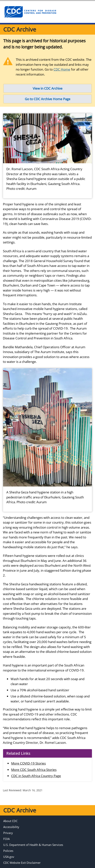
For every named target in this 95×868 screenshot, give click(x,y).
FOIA (6, 839)
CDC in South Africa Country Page (36, 776)
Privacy (8, 833)
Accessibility (11, 827)
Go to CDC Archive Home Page (48, 99)
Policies (8, 851)
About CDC (10, 821)
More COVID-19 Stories (28, 763)
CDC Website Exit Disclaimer (22, 863)
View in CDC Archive (48, 88)
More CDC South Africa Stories (34, 770)
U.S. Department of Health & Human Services (33, 845)
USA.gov (9, 857)
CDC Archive (20, 29)
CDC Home (62, 69)
